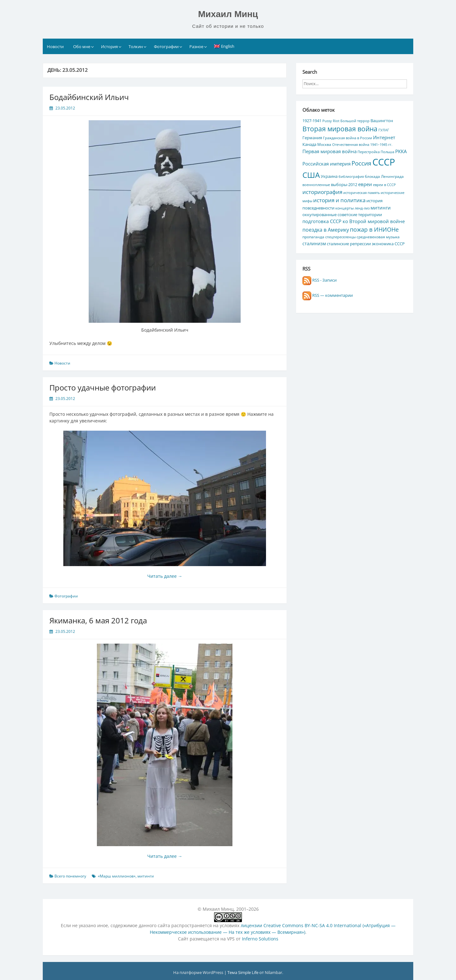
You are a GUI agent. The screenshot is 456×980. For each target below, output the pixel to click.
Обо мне (82, 47)
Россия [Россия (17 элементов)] (361, 163)
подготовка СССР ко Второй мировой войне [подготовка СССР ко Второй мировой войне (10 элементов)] (354, 221)
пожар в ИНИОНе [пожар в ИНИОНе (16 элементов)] (374, 229)
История (109, 47)
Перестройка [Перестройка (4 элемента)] (369, 152)
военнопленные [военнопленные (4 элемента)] (316, 185)
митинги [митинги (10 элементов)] (381, 208)
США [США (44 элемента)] (311, 175)
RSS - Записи (320, 280)
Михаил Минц (228, 14)
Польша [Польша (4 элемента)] (387, 152)
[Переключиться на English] (224, 46)
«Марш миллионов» (117, 876)
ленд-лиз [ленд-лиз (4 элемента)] (362, 208)
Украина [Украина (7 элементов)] (329, 176)
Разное (196, 47)
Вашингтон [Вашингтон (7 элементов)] (382, 121)
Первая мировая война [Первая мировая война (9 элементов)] (329, 151)
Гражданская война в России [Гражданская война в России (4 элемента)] (348, 138)
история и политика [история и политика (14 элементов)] (339, 200)
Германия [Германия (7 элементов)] (312, 138)
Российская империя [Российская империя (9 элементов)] (326, 164)
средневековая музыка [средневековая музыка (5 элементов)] (378, 237)
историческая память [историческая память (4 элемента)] (361, 193)
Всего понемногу (70, 876)
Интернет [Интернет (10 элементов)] (384, 137)
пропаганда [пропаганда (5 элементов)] (313, 237)
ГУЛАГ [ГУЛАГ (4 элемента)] (384, 130)
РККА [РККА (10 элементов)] (401, 151)
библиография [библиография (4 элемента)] (351, 177)
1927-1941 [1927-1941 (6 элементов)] (312, 121)
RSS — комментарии (328, 295)
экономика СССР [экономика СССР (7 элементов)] (388, 244)
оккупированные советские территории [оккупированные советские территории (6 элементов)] (342, 215)
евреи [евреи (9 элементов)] (365, 184)
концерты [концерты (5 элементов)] (345, 208)
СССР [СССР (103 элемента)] (384, 162)
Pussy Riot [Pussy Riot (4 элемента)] (331, 121)
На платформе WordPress (199, 972)
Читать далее (165, 576)
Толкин (136, 47)
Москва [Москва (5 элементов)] (324, 144)
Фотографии (166, 47)
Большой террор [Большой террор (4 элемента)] (355, 121)
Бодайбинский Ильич (89, 97)
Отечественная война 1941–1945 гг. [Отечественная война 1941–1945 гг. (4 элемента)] (362, 145)
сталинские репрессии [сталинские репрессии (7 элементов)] (349, 244)
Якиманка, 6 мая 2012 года (98, 620)
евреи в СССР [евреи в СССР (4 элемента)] (384, 185)
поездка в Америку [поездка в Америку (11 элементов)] (326, 230)
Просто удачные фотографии (103, 387)
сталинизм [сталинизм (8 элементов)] (314, 243)
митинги (146, 876)
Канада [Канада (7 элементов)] (309, 144)
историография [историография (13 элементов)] (322, 192)
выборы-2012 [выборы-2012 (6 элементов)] (344, 184)
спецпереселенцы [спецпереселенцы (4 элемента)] (340, 237)
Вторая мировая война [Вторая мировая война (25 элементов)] (340, 129)
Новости (55, 47)
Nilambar (273, 972)
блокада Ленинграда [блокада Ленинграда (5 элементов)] (384, 176)
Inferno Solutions (260, 939)
